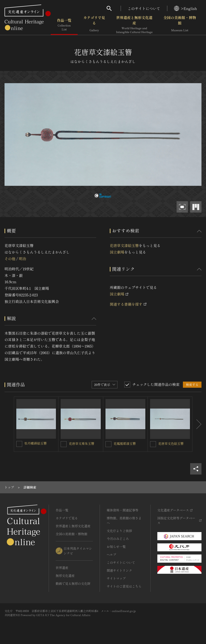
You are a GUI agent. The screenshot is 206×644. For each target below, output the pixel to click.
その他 (10, 259)
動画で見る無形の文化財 (73, 583)
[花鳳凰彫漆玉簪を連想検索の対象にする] (108, 444)
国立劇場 (117, 252)
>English (186, 8)
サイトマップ (116, 578)
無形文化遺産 (65, 576)
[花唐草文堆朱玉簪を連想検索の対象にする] (64, 444)
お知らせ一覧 (116, 547)
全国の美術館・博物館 (180, 25)
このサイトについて (144, 8)
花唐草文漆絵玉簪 (124, 245)
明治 (22, 259)
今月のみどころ (118, 539)
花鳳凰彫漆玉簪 (125, 443)
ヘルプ (111, 554)
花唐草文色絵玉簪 (171, 443)
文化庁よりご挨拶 (119, 531)
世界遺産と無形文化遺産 (134, 25)
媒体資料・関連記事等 (122, 510)
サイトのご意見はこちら (124, 586)
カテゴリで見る (94, 25)
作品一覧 (64, 25)
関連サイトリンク (119, 570)
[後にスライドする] (197, 424)
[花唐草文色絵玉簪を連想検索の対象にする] (153, 444)
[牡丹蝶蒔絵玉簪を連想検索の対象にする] (19, 444)
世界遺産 (62, 568)
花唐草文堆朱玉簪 (81, 443)
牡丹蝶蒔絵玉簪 (36, 443)
